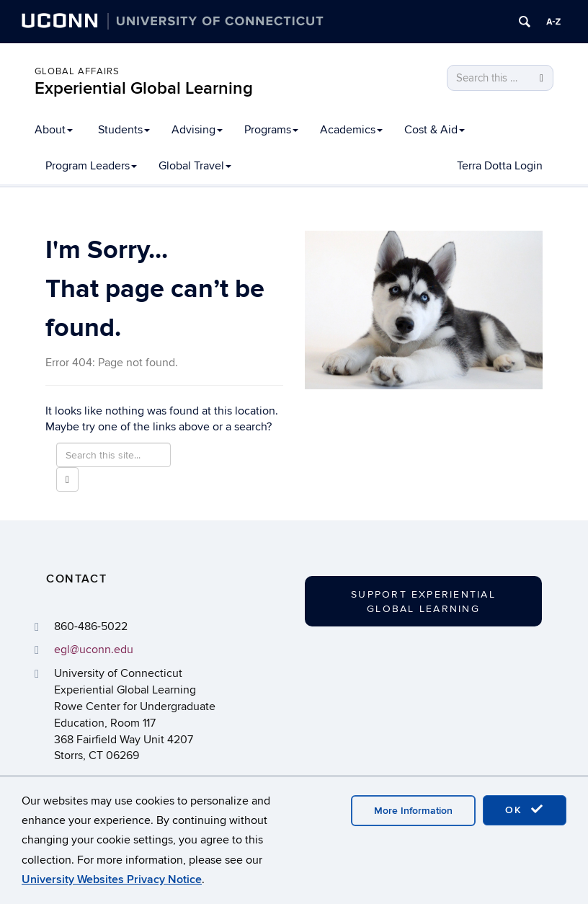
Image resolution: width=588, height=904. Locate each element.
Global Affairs (77, 71)
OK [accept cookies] (525, 810)
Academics (351, 130)
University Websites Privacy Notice (112, 879)
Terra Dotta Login (500, 166)
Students (124, 130)
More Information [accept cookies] (413, 811)
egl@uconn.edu (94, 650)
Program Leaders (91, 166)
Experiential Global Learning (144, 88)
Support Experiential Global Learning (423, 602)
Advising (197, 130)
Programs (271, 130)
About (54, 130)
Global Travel (195, 166)
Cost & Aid (435, 130)
